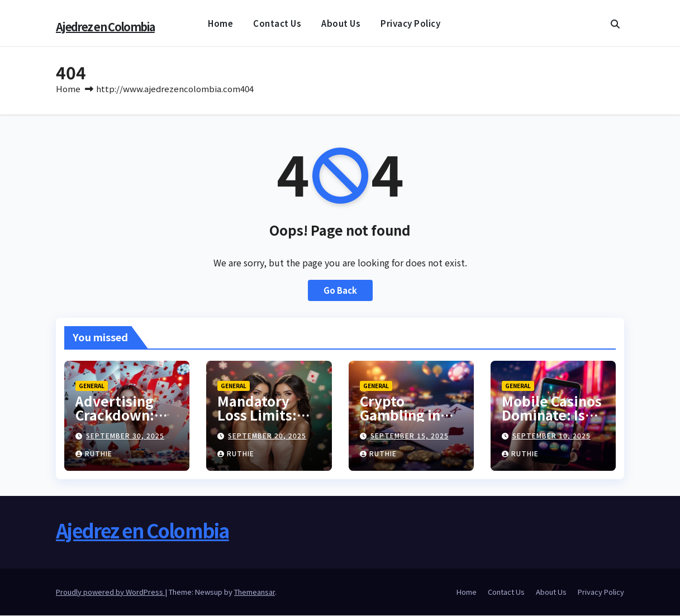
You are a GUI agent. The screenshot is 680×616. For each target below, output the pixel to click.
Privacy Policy (410, 23)
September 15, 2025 (410, 436)
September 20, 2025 (267, 436)
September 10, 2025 (551, 436)
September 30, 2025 (125, 436)
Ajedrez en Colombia (105, 27)
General (92, 386)
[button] (615, 23)
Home (220, 23)
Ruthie (94, 454)
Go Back (340, 291)
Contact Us (277, 23)
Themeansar (255, 592)
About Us (341, 23)
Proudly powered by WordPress (110, 592)
